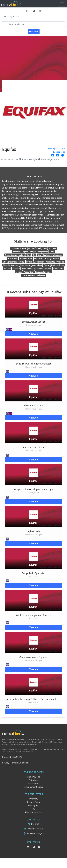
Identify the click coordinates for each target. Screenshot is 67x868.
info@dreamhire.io (35, 829)
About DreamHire (33, 812)
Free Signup (33, 805)
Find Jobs (34, 32)
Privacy (6, 763)
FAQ (34, 809)
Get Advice (34, 780)
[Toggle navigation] (62, 4)
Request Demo (33, 802)
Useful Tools (33, 783)
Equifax (33, 313)
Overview (33, 799)
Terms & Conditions (20, 763)
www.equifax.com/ (56, 148)
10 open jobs (59, 152)
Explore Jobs (34, 777)
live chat (35, 824)
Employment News (34, 787)
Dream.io (37, 742)
